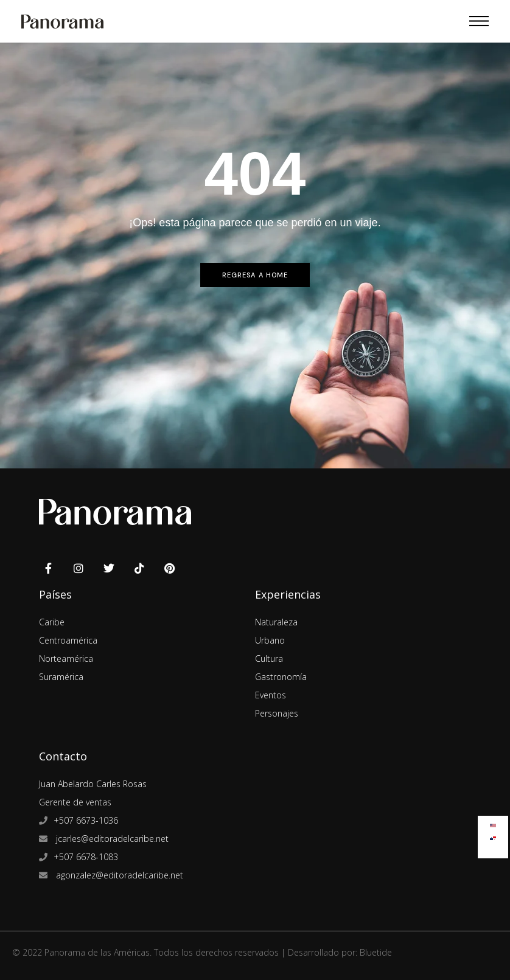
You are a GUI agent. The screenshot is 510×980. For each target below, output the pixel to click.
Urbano (270, 640)
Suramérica (61, 677)
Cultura (269, 659)
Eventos (271, 695)
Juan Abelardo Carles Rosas (93, 784)
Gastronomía (281, 677)
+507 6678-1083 (86, 857)
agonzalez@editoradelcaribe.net (118, 875)
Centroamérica (68, 640)
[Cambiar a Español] (493, 836)
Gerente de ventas (75, 802)
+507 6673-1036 (86, 820)
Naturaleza (276, 622)
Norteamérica (66, 659)
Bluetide (376, 952)
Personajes (277, 713)
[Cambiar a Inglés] (493, 823)
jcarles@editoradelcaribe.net (111, 839)
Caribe (52, 622)
